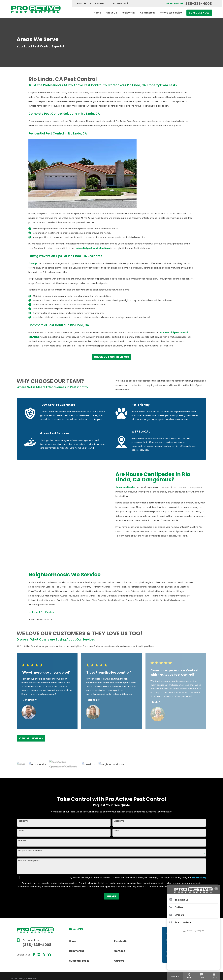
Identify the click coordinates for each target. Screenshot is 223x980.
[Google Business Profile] (39, 930)
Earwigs (33, 263)
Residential (121, 916)
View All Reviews (31, 714)
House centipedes (130, 487)
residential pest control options (92, 248)
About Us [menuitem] (111, 13)
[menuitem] (16, 958)
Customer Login (120, 4)
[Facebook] (34, 930)
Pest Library (84, 4)
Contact (100, 4)
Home (73, 916)
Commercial (77, 926)
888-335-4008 (199, 4)
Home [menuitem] (97, 13)
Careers (119, 936)
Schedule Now (199, 13)
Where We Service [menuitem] (171, 13)
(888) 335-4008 (37, 920)
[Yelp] (44, 930)
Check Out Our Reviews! (111, 357)
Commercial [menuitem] (148, 13)
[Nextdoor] (49, 930)
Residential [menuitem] (129, 13)
